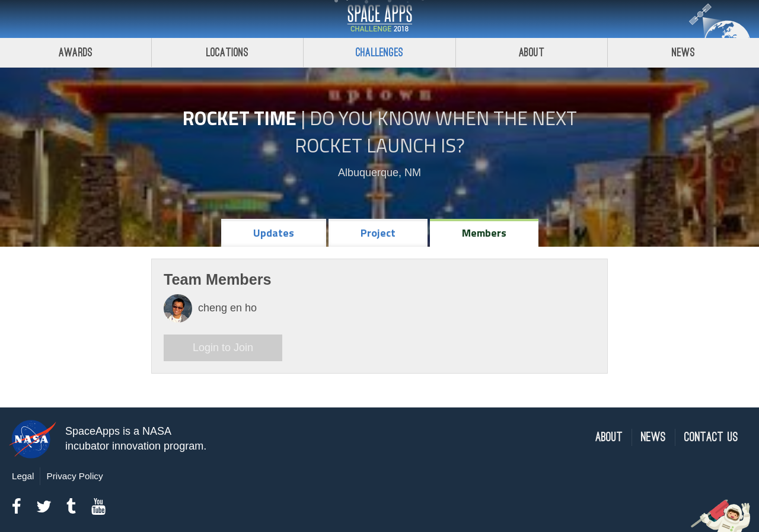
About (532, 52)
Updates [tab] (274, 233)
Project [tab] (378, 233)
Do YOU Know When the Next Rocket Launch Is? (436, 132)
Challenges (379, 52)
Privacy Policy (74, 476)
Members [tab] (484, 233)
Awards (76, 52)
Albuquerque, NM (379, 173)
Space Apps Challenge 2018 (379, 19)
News (653, 437)
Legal (23, 476)
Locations (228, 52)
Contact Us (711, 437)
